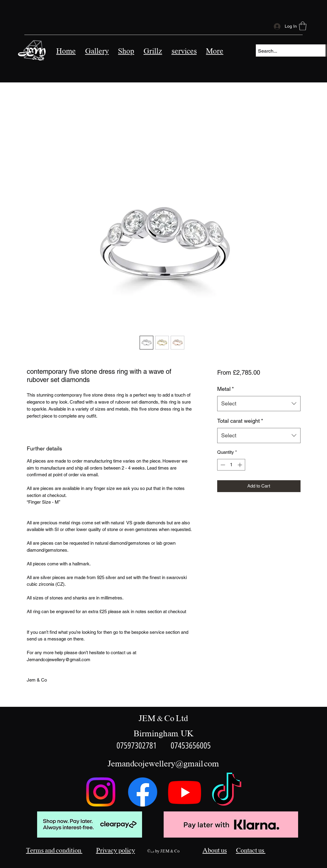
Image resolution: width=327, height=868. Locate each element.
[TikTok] (227, 792)
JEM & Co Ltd (163, 719)
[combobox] (259, 404)
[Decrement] (222, 465)
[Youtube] (185, 792)
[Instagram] (101, 792)
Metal (226, 389)
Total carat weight (240, 421)
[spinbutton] (231, 465)
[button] (184, 51)
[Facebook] (143, 792)
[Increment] (240, 465)
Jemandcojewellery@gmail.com (163, 764)
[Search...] (285, 51)
